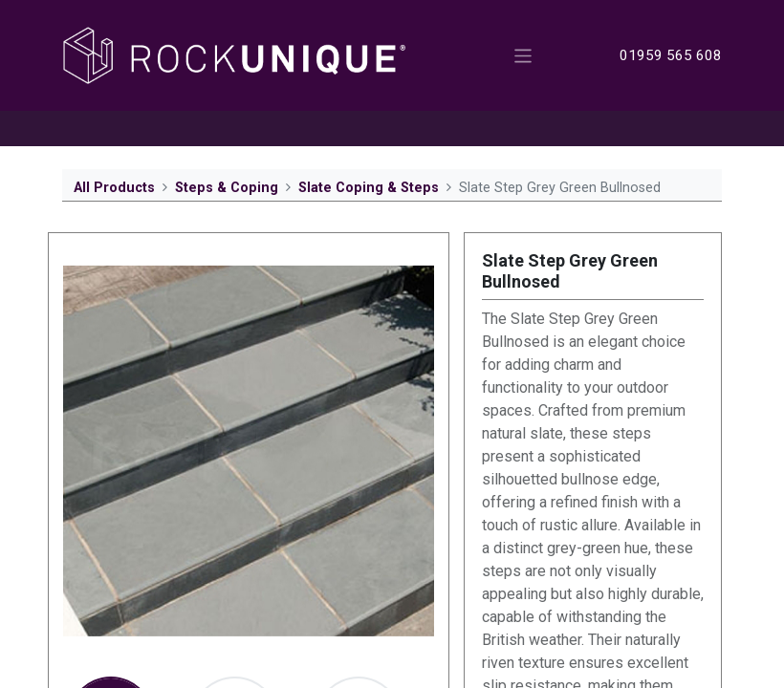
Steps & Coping (227, 188)
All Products (114, 188)
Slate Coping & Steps (369, 188)
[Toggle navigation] (523, 55)
